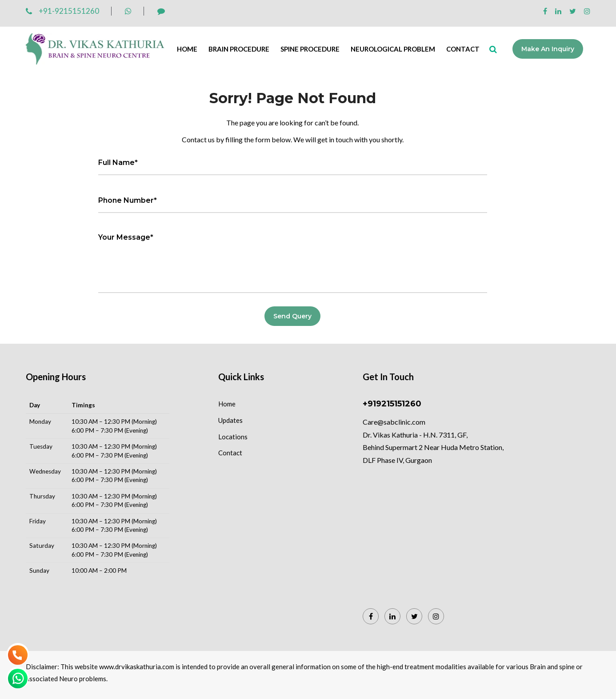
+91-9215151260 (62, 11)
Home (187, 49)
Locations (233, 437)
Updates (230, 420)
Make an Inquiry (548, 49)
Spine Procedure (310, 49)
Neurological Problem (393, 49)
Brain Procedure (239, 49)
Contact (463, 49)
